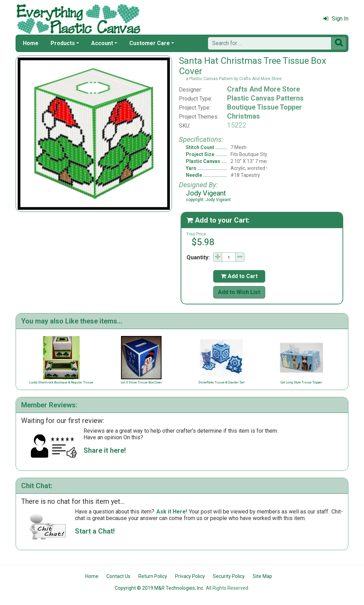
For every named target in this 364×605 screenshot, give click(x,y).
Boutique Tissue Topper (265, 107)
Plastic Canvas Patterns (265, 98)
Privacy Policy (190, 576)
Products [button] (63, 43)
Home (31, 43)
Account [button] (102, 43)
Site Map (262, 576)
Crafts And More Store (263, 89)
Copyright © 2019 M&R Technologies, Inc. (159, 588)
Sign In (336, 19)
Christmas (244, 116)
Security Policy (229, 576)
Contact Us (118, 576)
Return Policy (153, 576)
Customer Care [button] (150, 43)
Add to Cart (239, 276)
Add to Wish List (239, 292)
